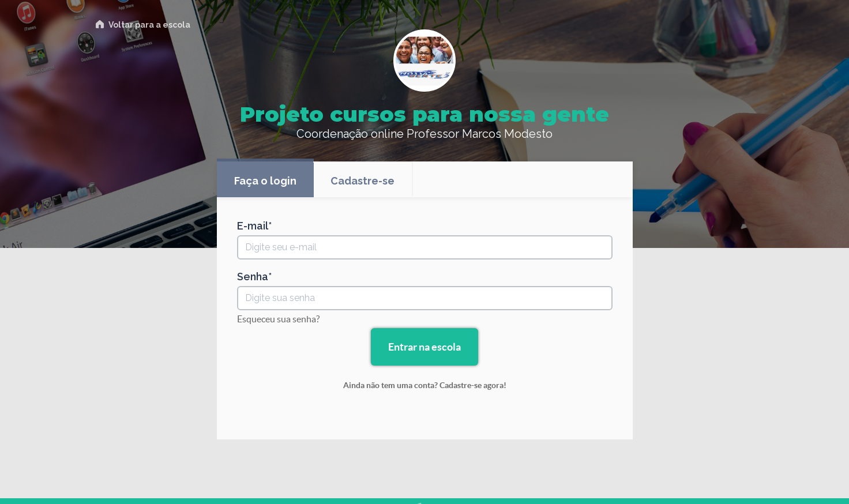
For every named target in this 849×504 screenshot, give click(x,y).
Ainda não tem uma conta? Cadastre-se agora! (425, 385)
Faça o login (265, 181)
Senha (253, 277)
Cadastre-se (362, 181)
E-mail (253, 226)
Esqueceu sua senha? (278, 319)
